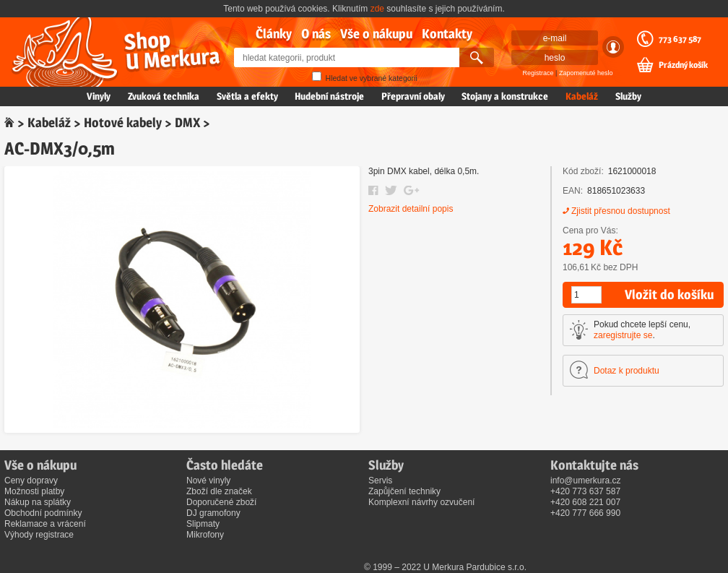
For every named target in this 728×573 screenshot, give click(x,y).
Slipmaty (203, 524)
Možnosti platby (34, 491)
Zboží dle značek (219, 491)
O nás (316, 34)
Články (274, 34)
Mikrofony (205, 535)
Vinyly (99, 96)
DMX (187, 122)
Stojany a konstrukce (505, 96)
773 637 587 (680, 39)
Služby (628, 96)
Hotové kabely (123, 122)
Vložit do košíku (669, 294)
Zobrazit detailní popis (411, 209)
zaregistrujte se (623, 335)
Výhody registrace (39, 535)
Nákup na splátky (38, 502)
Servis (380, 481)
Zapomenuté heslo (586, 73)
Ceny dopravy (31, 481)
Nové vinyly (208, 481)
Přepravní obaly (413, 96)
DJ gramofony (213, 513)
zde (377, 9)
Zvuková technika (164, 96)
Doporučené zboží (221, 502)
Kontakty (447, 34)
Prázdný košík (683, 65)
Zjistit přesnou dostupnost (621, 211)
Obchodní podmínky (43, 513)
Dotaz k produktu (627, 371)
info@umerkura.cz (586, 481)
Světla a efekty (247, 96)
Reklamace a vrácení (45, 524)
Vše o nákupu (376, 34)
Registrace (538, 73)
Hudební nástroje (329, 96)
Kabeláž (582, 96)
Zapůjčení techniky (404, 491)
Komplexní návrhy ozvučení (421, 502)
